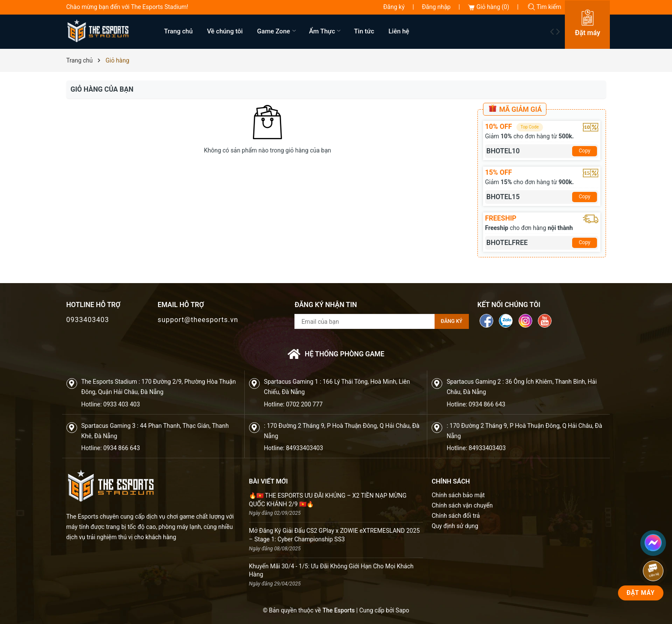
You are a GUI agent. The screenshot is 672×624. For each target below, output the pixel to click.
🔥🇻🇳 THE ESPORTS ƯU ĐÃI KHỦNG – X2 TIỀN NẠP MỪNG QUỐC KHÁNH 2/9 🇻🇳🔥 (328, 500)
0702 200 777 (304, 404)
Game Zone (277, 31)
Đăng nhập (436, 7)
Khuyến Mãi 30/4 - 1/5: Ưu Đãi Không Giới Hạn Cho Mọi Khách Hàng (331, 570)
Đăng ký (394, 7)
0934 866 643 (487, 404)
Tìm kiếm (544, 7)
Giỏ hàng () (489, 7)
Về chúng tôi (225, 31)
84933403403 (304, 448)
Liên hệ (399, 31)
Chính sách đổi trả (456, 516)
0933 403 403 (122, 404)
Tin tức (364, 31)
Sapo (402, 610)
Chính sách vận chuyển (462, 505)
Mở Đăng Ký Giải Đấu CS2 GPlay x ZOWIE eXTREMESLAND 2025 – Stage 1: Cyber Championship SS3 (334, 535)
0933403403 (88, 320)
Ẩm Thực (326, 31)
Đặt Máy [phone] (641, 593)
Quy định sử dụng (455, 526)
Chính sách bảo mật (458, 495)
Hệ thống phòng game (336, 354)
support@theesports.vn (198, 320)
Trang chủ (178, 31)
